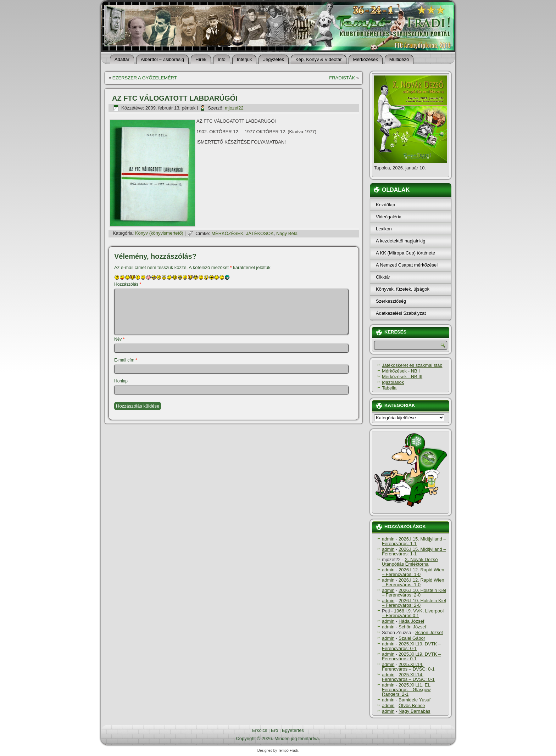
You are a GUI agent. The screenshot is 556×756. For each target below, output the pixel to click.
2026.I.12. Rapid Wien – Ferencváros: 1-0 (413, 572)
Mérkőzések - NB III (402, 377)
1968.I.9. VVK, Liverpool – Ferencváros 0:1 (413, 613)
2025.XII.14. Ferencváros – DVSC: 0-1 (408, 667)
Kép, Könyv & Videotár (319, 59)
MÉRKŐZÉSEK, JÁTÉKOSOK (243, 233)
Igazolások (393, 382)
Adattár (122, 59)
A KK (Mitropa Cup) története (405, 253)
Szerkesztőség (391, 301)
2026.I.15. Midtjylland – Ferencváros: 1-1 (414, 541)
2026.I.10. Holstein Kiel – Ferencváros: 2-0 (414, 593)
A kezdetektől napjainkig (401, 241)
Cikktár (383, 277)
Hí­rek (201, 59)
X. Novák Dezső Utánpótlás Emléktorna (410, 562)
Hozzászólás (128, 284)
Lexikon (384, 229)
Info (222, 59)
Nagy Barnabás (415, 711)
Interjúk (244, 59)
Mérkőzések (366, 59)
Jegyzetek (274, 59)
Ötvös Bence (412, 705)
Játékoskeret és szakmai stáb (412, 365)
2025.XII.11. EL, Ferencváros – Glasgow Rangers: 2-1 (407, 690)
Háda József (411, 621)
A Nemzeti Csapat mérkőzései (407, 265)
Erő (274, 730)
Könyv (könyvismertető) (159, 233)
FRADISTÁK (342, 78)
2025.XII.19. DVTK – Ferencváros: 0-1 (411, 646)
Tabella (389, 388)
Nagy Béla (287, 233)
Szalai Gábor (412, 638)
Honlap (121, 381)
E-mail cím (126, 360)
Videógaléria (389, 217)
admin (388, 539)
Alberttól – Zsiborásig (162, 59)
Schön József (412, 627)
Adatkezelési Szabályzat (401, 313)
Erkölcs (260, 730)
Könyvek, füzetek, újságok (403, 289)
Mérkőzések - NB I (401, 371)
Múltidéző (399, 59)
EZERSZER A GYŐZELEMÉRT (145, 78)
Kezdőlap (385, 205)
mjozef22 (234, 108)
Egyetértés (293, 730)
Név (119, 339)
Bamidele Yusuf (415, 700)
